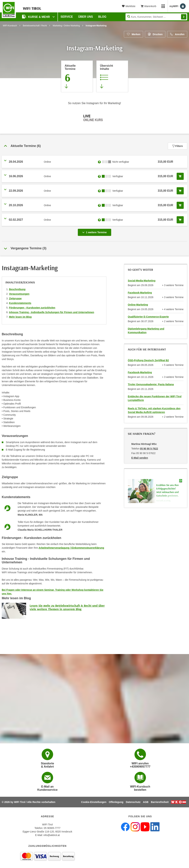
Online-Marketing (138, 305)
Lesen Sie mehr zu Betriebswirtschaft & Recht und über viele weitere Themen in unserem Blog (67, 607)
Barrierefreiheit (160, 802)
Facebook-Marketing (140, 293)
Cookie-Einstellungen (94, 802)
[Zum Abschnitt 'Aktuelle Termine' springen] (77, 76)
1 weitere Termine (95, 231)
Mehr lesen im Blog (20, 317)
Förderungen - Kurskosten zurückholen (32, 308)
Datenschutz (133, 802)
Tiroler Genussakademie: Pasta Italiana (151, 384)
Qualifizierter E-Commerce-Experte (148, 317)
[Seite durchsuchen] (156, 17)
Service (67, 17)
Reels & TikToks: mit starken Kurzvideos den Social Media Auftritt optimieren (154, 410)
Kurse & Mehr (36, 17)
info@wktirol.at (52, 835)
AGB (146, 802)
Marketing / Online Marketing (66, 26)
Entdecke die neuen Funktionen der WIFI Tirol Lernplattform (155, 398)
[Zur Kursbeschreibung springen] (112, 76)
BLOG (102, 17)
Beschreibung (17, 289)
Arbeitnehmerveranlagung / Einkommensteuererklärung (71, 548)
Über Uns (86, 17)
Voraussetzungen (19, 294)
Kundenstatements (20, 303)
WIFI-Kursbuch (10, 26)
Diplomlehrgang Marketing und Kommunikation (146, 331)
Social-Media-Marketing (142, 281)
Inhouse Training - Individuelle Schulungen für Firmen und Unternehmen (52, 312)
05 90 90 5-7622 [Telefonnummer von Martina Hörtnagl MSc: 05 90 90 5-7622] (149, 449)
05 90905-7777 (52, 828)
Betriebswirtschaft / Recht (35, 26)
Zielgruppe (15, 298)
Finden (184, 17)
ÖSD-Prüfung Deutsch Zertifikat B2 (148, 360)
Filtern (178, 146)
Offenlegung (116, 802)
